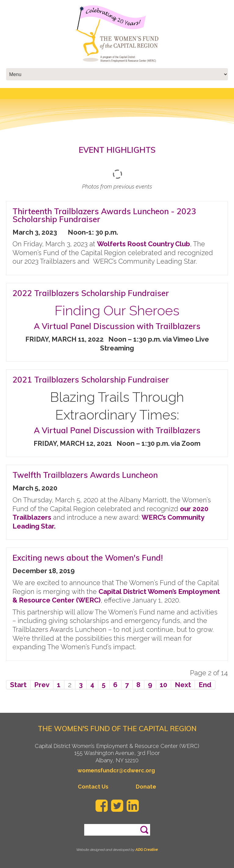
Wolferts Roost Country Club (144, 244)
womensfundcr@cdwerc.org (116, 770)
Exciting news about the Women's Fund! (88, 558)
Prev (42, 685)
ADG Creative (147, 850)
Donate (146, 787)
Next (183, 685)
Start (18, 685)
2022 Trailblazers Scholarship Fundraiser (91, 293)
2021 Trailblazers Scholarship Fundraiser (91, 380)
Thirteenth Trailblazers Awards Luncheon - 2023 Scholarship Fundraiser (104, 215)
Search (144, 827)
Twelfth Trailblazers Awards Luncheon (85, 475)
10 (164, 685)
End (205, 685)
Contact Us (93, 787)
